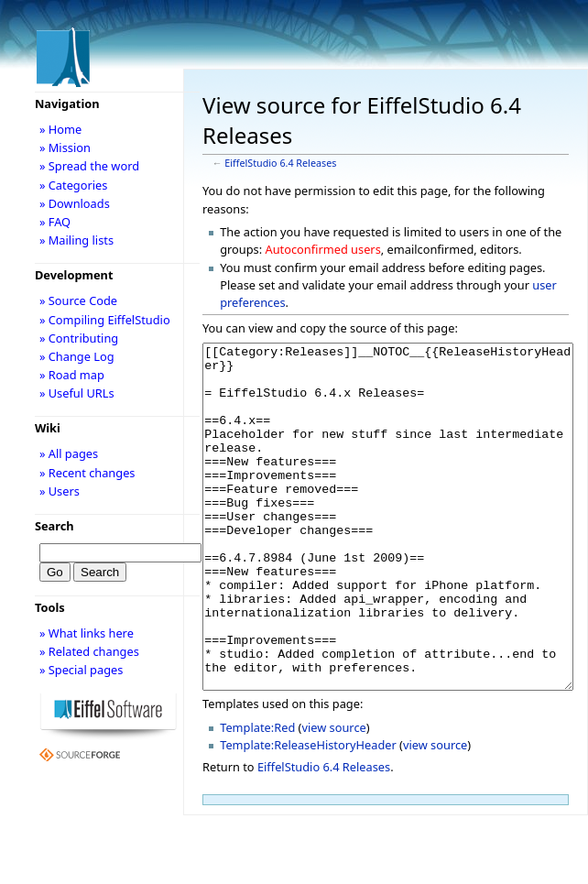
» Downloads (75, 203)
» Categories (74, 185)
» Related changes (89, 651)
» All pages (69, 453)
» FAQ (55, 222)
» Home (60, 129)
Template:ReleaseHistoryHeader (308, 813)
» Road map (72, 375)
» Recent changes (87, 473)
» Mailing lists (76, 240)
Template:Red (257, 796)
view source (333, 796)
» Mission (65, 147)
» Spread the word (89, 166)
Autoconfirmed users (323, 249)
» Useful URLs (77, 393)
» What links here (87, 633)
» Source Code (78, 300)
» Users (60, 491)
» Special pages (81, 670)
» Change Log (77, 356)
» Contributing (79, 338)
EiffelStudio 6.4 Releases (280, 163)
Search (54, 526)
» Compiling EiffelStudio (105, 320)
